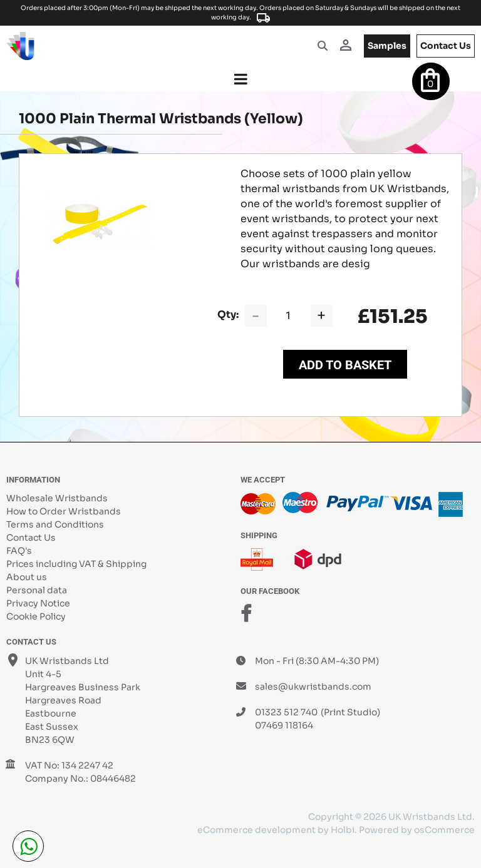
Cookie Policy (36, 616)
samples (387, 46)
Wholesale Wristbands (57, 498)
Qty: (228, 314)
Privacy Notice (38, 603)
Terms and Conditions (55, 524)
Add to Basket (345, 365)
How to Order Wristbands (64, 511)
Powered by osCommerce (417, 830)
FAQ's (19, 551)
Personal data (37, 590)
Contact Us (31, 538)
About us (27, 577)
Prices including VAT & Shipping (76, 564)
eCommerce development (256, 830)
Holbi (343, 830)
